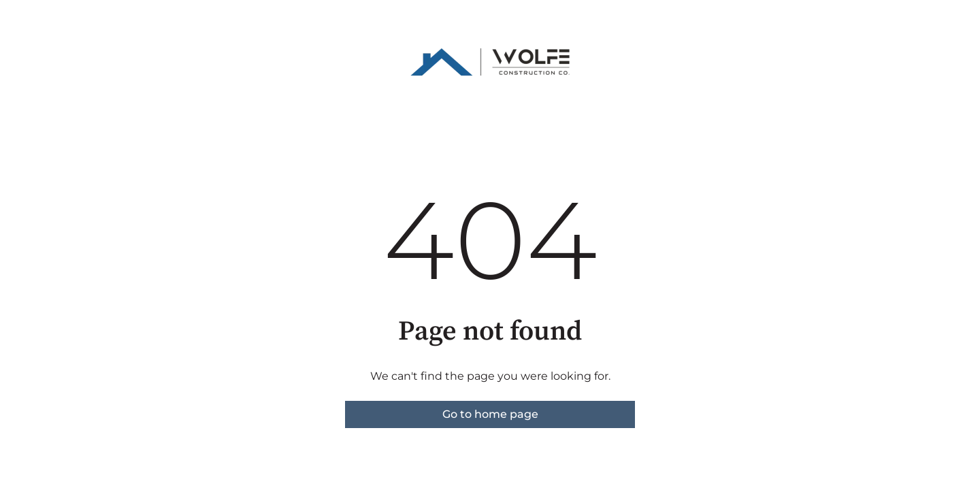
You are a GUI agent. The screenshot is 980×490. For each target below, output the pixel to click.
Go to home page (490, 414)
